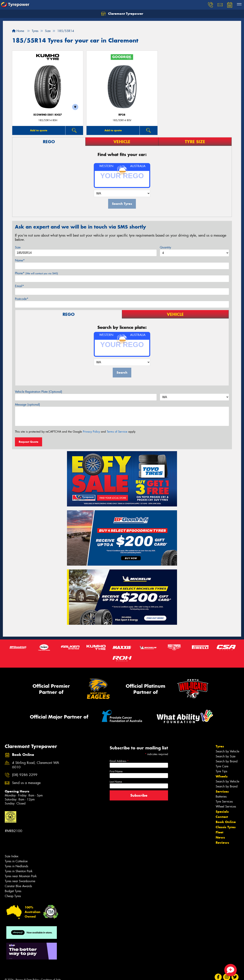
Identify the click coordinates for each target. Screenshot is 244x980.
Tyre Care (222, 766)
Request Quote (29, 442)
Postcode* (22, 299)
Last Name (116, 782)
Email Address (119, 761)
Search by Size (226, 756)
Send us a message (26, 783)
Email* (19, 286)
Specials (222, 812)
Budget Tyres (13, 891)
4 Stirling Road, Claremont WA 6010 (36, 765)
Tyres (220, 746)
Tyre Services (224, 802)
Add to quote (39, 130)
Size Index (12, 856)
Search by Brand (227, 761)
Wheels (222, 776)
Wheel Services (226, 806)
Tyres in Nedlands (16, 866)
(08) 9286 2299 (25, 775)
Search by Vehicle (227, 751)
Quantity (165, 247)
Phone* (36, 273)
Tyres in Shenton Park (19, 871)
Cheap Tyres (13, 896)
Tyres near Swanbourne (20, 881)
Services (222, 791)
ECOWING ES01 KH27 (48, 115)
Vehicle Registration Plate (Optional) (39, 392)
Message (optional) (27, 405)
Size (18, 247)
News (220, 837)
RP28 (122, 115)
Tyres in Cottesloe (16, 861)
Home (18, 31)
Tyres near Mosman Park (21, 876)
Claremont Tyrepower (122, 14)
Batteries (221, 797)
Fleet (220, 832)
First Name (116, 771)
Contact (222, 817)
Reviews (222, 843)
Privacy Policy (91, 432)
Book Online (226, 822)
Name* (20, 260)
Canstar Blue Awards (18, 886)
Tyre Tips (221, 771)
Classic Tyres (226, 827)
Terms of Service (117, 432)
